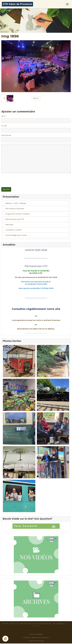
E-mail (4, 126)
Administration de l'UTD (15, 219)
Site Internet (6, 135)
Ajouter (6, 189)
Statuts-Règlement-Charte (16, 235)
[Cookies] (5, 639)
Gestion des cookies (36, 641)
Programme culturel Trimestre (18, 214)
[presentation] (21, 180)
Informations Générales (15, 209)
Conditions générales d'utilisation (36, 637)
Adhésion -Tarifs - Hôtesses (16, 203)
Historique (9, 225)
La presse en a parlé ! (14, 230)
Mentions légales (36, 634)
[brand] (17, 4)
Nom (3, 116)
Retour (36, 98)
